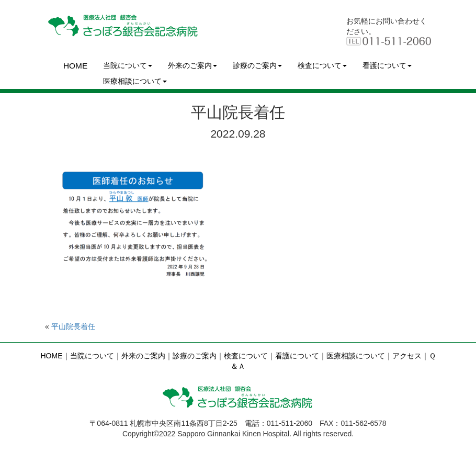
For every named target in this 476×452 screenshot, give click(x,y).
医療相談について (135, 81)
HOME (75, 66)
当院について (128, 65)
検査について (322, 65)
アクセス (407, 356)
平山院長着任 (73, 326)
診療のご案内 (257, 65)
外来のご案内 (192, 65)
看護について (387, 65)
